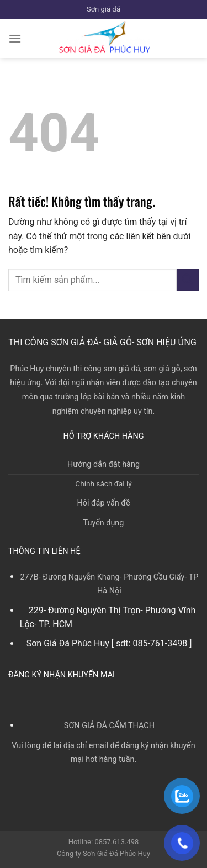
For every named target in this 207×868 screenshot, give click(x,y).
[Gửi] (188, 280)
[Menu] (15, 38)
